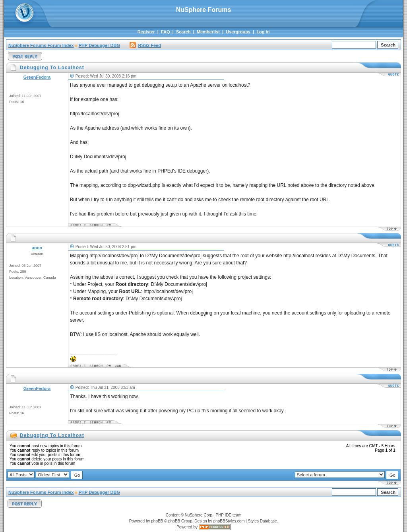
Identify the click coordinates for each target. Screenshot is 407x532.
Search (183, 32)
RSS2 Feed (145, 45)
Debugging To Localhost (52, 435)
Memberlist (208, 32)
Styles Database (263, 521)
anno (37, 248)
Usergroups (238, 32)
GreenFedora (37, 77)
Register (146, 32)
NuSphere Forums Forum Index (41, 45)
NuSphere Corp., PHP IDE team (213, 515)
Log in (263, 32)
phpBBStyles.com (229, 521)
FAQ (166, 32)
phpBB (157, 521)
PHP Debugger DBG (99, 45)
